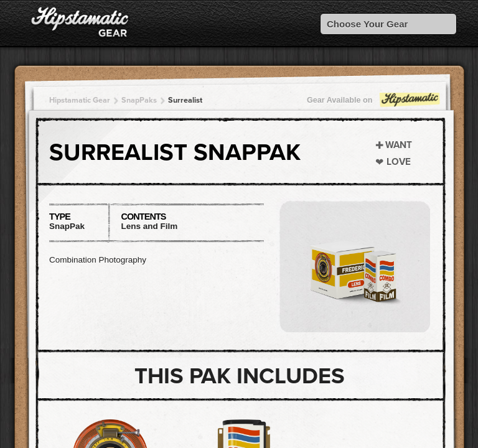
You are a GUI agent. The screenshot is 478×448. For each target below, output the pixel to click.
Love (399, 162)
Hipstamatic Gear (80, 100)
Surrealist (185, 100)
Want (399, 145)
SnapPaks (139, 100)
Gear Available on (374, 103)
